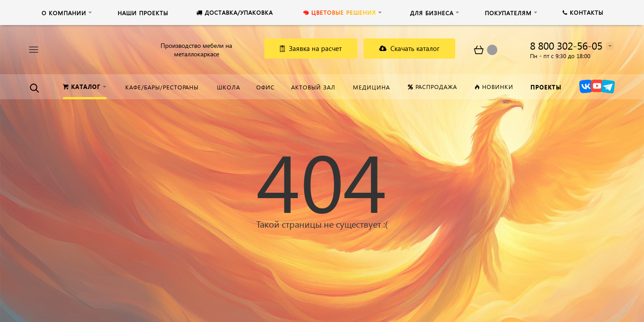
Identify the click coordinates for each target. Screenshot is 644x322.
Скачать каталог (409, 48)
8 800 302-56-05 (566, 45)
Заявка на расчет (311, 48)
